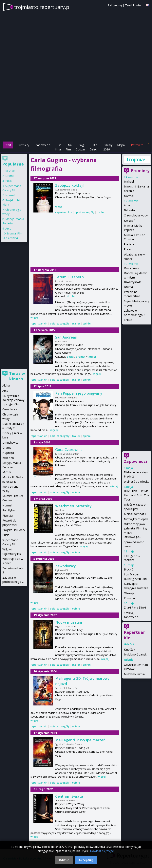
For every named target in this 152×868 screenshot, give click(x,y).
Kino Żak (129, 649)
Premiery (23, 145)
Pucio (127, 249)
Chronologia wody (136, 215)
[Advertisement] (76, 113)
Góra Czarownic (69, 450)
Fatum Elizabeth (69, 277)
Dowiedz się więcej (102, 851)
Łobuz (128, 320)
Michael (129, 181)
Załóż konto (133, 5)
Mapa (121, 145)
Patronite (137, 145)
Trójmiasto (135, 159)
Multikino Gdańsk (135, 654)
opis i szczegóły (84, 212)
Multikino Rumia (134, 674)
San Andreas (66, 337)
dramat (81, 357)
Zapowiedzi (43, 145)
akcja (70, 357)
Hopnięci (8, 453)
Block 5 (129, 569)
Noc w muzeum (69, 622)
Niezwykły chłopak (136, 519)
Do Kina (58, 147)
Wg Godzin (80, 147)
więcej (59, 207)
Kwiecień (130, 221)
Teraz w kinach (17, 376)
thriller (71, 296)
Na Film (69, 147)
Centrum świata (69, 796)
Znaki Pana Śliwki (135, 607)
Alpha (6, 385)
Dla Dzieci (93, 147)
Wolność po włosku (137, 482)
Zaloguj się (115, 5)
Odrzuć (64, 860)
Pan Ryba (9, 510)
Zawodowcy (66, 566)
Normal (129, 196)
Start (8, 145)
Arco (127, 205)
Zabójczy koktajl (69, 185)
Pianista (129, 244)
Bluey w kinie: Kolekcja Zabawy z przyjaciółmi (13, 400)
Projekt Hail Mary (14, 530)
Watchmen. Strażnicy (73, 506)
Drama (128, 287)
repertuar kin (64, 212)
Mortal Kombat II (135, 514)
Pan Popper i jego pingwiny (79, 393)
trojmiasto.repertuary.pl (42, 7)
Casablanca (10, 409)
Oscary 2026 (108, 147)
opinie (87, 323)
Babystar (130, 210)
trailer (101, 212)
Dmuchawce (132, 268)
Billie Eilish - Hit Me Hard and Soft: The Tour (136, 495)
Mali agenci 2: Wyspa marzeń (80, 740)
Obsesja (129, 593)
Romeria (129, 598)
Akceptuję (86, 860)
